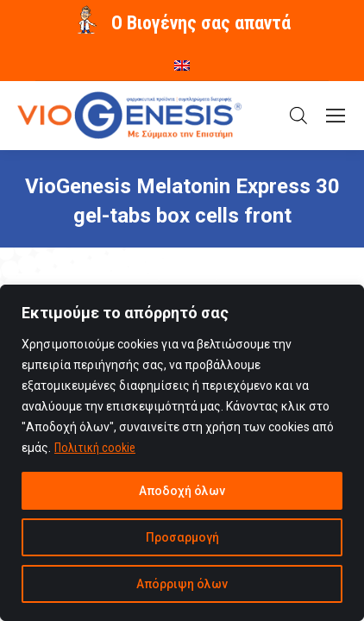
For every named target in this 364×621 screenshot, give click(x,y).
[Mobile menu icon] (336, 116)
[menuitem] (182, 60)
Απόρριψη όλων (182, 584)
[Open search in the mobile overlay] (298, 116)
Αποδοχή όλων (182, 491)
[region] (182, 453)
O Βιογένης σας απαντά (201, 23)
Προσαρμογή (182, 537)
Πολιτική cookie (95, 448)
